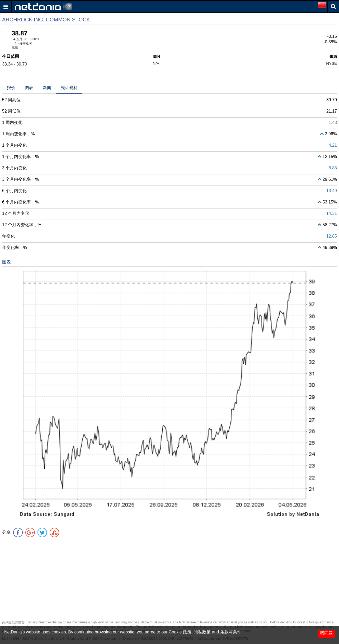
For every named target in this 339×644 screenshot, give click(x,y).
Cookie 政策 (180, 632)
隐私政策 (202, 632)
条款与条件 (231, 632)
